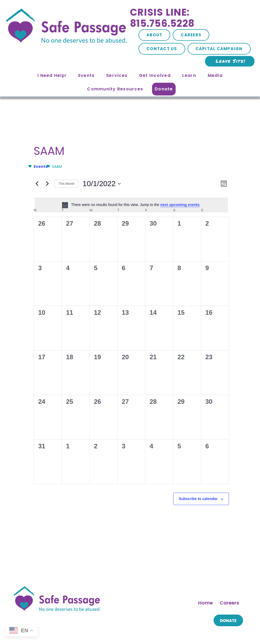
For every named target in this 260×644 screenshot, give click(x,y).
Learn (189, 75)
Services (117, 75)
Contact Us (162, 49)
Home (205, 503)
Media (215, 75)
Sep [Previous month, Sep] (33, 403)
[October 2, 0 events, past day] (220, 213)
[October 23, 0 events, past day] (220, 302)
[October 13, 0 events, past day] (131, 273)
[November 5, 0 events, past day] (190, 361)
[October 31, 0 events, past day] (43, 361)
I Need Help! (52, 75)
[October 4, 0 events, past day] (72, 243)
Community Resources (115, 89)
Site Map (85, 628)
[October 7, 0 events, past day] (161, 243)
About (154, 35)
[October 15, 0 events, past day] (190, 273)
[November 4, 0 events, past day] (161, 361)
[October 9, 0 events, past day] (220, 243)
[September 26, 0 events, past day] (43, 213)
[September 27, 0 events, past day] (72, 213)
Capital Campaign (219, 49)
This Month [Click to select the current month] (131, 403)
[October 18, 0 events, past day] (72, 302)
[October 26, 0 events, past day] (102, 332)
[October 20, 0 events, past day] (131, 302)
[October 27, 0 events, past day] (131, 332)
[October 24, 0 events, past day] (43, 332)
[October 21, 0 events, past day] (161, 302)
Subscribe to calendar (128, 420)
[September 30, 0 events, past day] (161, 213)
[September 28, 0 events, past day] (102, 213)
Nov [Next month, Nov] (230, 403)
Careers (191, 35)
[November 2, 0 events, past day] (102, 361)
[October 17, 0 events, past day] (43, 302)
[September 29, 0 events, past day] (131, 213)
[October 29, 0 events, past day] (190, 332)
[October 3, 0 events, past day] (43, 243)
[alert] (131, 166)
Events (86, 75)
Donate (164, 89)
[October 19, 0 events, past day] (102, 302)
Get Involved (155, 75)
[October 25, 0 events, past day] (72, 332)
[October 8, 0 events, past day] (190, 243)
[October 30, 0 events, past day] (220, 332)
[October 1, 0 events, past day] (190, 213)
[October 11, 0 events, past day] (72, 273)
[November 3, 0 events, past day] (131, 361)
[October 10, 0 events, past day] (43, 273)
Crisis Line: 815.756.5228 (162, 18)
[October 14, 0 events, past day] (161, 273)
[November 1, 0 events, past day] (72, 361)
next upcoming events (133, 166)
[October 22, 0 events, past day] (190, 302)
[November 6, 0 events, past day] (220, 361)
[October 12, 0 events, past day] (102, 273)
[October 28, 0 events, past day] (161, 332)
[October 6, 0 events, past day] (131, 243)
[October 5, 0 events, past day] (102, 243)
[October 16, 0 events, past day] (220, 273)
